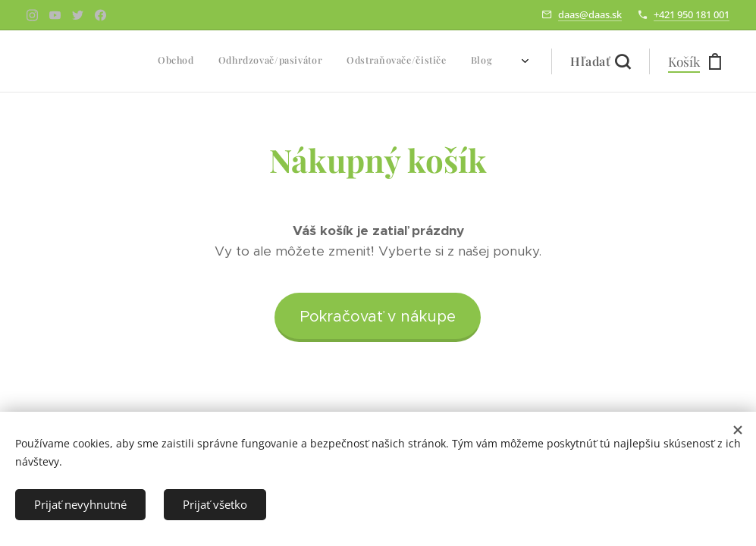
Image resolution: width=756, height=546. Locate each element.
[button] (600, 61)
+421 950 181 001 (692, 14)
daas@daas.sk (590, 14)
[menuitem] (407, 61)
